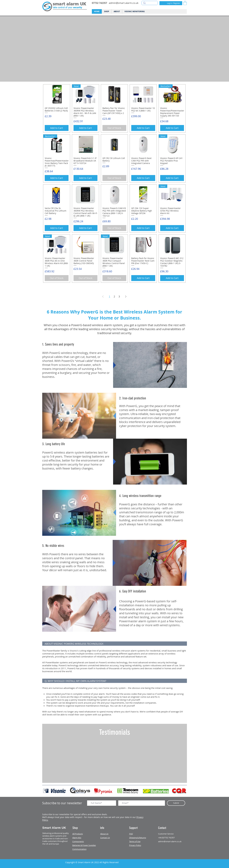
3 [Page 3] (119, 297)
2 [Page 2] (114, 297)
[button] (185, 3)
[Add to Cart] (57, 128)
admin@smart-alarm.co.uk (124, 3)
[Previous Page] (103, 297)
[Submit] (176, 803)
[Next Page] (126, 297)
